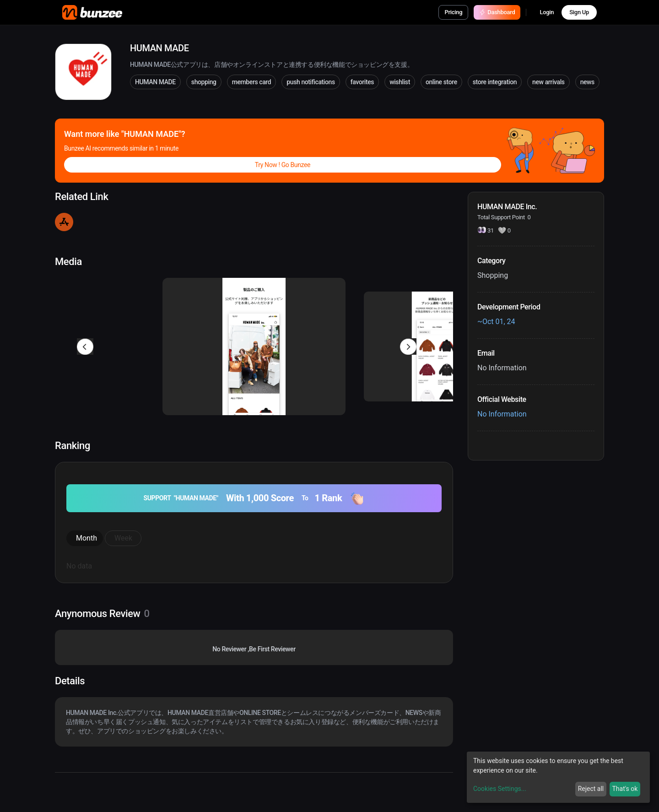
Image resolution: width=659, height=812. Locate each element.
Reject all (591, 789)
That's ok (625, 789)
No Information (502, 414)
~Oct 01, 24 (496, 322)
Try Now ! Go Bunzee (283, 165)
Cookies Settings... (500, 789)
